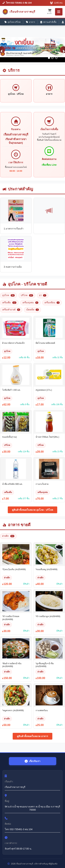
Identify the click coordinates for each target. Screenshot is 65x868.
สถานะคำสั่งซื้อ (48, 22)
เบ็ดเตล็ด (32, 310)
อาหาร (30, 22)
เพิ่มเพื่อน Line (49, 165)
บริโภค (27, 295)
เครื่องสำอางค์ (11, 310)
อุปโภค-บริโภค (13, 22)
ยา (43, 295)
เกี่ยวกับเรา (32, 761)
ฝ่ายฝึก (8, 536)
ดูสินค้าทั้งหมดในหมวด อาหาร (32, 736)
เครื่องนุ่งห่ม (30, 303)
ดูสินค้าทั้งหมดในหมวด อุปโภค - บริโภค (32, 510)
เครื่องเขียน (52, 303)
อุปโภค (8, 295)
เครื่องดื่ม (9, 303)
